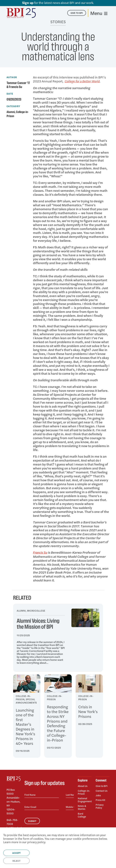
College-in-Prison (84, 791)
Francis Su (41, 552)
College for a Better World (83, 81)
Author (12, 77)
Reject (16, 861)
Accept (16, 853)
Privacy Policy (100, 804)
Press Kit (101, 799)
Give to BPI (102, 786)
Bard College (82, 813)
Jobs (98, 794)
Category (13, 106)
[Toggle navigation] (99, 13)
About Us (83, 786)
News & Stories (82, 806)
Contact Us (102, 790)
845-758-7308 (12, 822)
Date (10, 94)
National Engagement (85, 799)
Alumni (11, 112)
